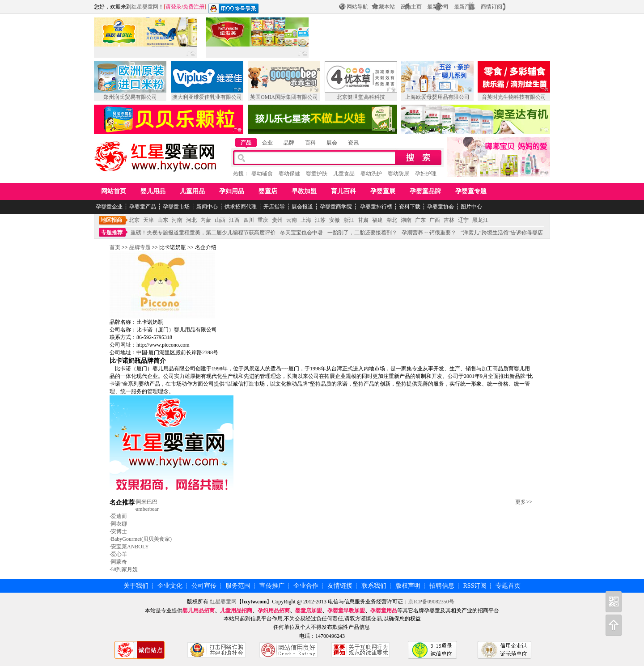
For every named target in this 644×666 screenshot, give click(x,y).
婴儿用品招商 (199, 611)
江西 (234, 220)
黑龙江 (480, 220)
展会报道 (302, 207)
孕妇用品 (232, 191)
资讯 (353, 143)
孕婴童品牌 (425, 191)
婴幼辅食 (262, 174)
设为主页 (411, 7)
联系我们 (374, 586)
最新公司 (438, 7)
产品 (246, 143)
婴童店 (268, 191)
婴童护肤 (317, 174)
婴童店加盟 (309, 611)
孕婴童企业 (109, 207)
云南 (292, 220)
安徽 (335, 220)
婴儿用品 (153, 191)
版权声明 (408, 586)
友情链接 (340, 586)
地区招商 (111, 220)
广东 (420, 220)
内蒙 (206, 220)
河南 (177, 220)
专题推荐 (112, 233)
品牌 (289, 143)
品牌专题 (140, 247)
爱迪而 (119, 516)
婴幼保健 (289, 174)
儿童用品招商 (236, 611)
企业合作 (306, 586)
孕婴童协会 (441, 207)
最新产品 (465, 7)
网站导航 (357, 7)
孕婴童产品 (143, 207)
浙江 (349, 220)
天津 (148, 220)
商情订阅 (491, 7)
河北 (191, 220)
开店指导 (274, 207)
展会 (332, 143)
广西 (435, 220)
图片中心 (471, 207)
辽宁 (463, 220)
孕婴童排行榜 (375, 207)
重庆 (263, 220)
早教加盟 (304, 191)
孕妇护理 (426, 174)
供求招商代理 (241, 207)
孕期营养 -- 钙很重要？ (429, 233)
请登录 (174, 7)
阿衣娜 (119, 524)
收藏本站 (384, 7)
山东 (163, 220)
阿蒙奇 (119, 562)
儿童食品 (344, 174)
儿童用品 (192, 191)
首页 (115, 247)
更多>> (524, 502)
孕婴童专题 (471, 191)
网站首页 (114, 191)
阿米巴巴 (147, 502)
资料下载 (410, 207)
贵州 (277, 220)
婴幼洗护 (371, 174)
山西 (220, 220)
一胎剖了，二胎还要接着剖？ (362, 233)
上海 (306, 220)
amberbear (147, 509)
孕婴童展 (383, 191)
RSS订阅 (475, 586)
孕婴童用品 (384, 611)
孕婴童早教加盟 (346, 611)
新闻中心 (207, 207)
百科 (310, 143)
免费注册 (194, 7)
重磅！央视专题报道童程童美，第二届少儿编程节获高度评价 (203, 233)
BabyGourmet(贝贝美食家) (141, 539)
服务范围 (238, 586)
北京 (134, 220)
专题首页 (508, 586)
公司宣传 (204, 586)
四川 (249, 220)
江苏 (320, 220)
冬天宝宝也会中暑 (301, 233)
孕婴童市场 (176, 207)
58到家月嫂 (124, 569)
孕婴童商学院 (336, 207)
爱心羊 (119, 554)
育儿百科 (343, 191)
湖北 (392, 220)
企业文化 (170, 586)
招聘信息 (442, 586)
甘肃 (363, 220)
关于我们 (136, 586)
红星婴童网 (145, 7)
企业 (267, 143)
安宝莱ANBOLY (130, 547)
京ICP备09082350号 (431, 602)
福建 (377, 220)
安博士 (119, 531)
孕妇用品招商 (274, 611)
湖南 (406, 220)
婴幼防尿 (398, 174)
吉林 (449, 220)
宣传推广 (272, 586)
